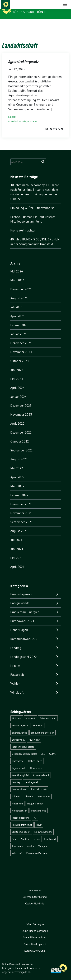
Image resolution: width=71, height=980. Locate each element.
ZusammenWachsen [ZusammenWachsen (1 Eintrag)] (37, 848)
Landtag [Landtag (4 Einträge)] (16, 777)
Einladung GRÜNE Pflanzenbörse (32, 202)
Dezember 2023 (21, 400)
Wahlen (15, 678)
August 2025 (19, 293)
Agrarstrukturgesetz (23, 56)
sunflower (29, 963)
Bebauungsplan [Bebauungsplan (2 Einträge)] (48, 713)
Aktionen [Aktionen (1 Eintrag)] (17, 713)
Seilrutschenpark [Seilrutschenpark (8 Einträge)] (43, 826)
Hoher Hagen (19, 625)
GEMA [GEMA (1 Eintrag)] (52, 748)
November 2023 (21, 409)
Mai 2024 (17, 373)
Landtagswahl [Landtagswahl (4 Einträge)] (32, 777)
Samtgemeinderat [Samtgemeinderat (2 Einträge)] (21, 826)
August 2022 (19, 454)
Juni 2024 (17, 364)
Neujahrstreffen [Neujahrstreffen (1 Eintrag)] (35, 798)
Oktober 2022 (20, 436)
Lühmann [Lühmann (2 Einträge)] (29, 791)
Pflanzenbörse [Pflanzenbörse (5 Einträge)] (39, 805)
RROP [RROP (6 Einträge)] (39, 819)
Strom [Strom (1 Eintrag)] (37, 834)
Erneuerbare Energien (25, 607)
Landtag (16, 642)
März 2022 (17, 481)
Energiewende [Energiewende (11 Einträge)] (19, 727)
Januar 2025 (18, 329)
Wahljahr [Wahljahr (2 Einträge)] (43, 841)
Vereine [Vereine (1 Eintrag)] (30, 841)
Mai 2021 (17, 552)
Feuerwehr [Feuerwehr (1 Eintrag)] (34, 734)
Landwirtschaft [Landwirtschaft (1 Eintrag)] (39, 784)
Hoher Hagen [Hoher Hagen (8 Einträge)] (35, 755)
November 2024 (21, 347)
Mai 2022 (17, 463)
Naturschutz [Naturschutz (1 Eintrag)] (44, 791)
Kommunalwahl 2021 (25, 633)
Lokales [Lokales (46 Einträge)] (16, 791)
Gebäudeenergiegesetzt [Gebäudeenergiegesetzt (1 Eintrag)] (24, 748)
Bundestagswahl (21, 589)
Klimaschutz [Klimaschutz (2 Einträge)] (36, 763)
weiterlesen (54, 124)
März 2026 (17, 275)
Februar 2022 (19, 490)
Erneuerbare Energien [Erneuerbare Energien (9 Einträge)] (42, 727)
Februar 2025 (19, 320)
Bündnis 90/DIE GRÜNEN (30, 12)
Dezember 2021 (21, 499)
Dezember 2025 (21, 284)
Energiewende (20, 598)
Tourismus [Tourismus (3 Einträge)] (17, 841)
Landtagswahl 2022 (24, 651)
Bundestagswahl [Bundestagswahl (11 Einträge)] (21, 720)
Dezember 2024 (21, 338)
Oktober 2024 (20, 355)
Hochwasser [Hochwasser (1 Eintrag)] (18, 755)
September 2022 (22, 445)
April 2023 (17, 418)
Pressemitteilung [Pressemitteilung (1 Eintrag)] (21, 812)
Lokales (12, 111)
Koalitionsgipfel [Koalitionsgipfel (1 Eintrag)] (20, 770)
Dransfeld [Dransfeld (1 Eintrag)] (38, 720)
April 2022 (17, 472)
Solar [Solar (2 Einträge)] (15, 834)
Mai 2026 (17, 266)
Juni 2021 (17, 543)
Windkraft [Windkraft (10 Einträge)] (17, 848)
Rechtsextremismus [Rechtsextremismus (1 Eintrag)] (22, 819)
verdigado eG (24, 967)
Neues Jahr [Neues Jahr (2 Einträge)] (18, 798)
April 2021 (17, 561)
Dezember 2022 (21, 427)
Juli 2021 (16, 534)
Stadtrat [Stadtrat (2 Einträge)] (25, 834)
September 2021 (22, 517)
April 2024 (17, 382)
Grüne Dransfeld (27, 7)
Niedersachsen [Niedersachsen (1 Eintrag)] (20, 805)
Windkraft (17, 687)
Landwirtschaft (18, 116)
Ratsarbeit (17, 669)
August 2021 (19, 526)
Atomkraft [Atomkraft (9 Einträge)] (31, 713)
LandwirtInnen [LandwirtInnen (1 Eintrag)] (20, 784)
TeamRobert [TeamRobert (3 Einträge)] (50, 834)
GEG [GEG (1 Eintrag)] (43, 748)
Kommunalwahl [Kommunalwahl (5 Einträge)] (41, 770)
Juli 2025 (16, 302)
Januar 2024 (18, 391)
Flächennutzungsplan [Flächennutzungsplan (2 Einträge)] (23, 741)
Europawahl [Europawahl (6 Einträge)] (18, 734)
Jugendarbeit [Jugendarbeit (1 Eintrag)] (19, 763)
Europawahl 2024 (22, 616)
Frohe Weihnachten (23, 225)
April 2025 (17, 311)
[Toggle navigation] (65, 24)
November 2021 (21, 508)
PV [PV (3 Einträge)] (35, 812)
